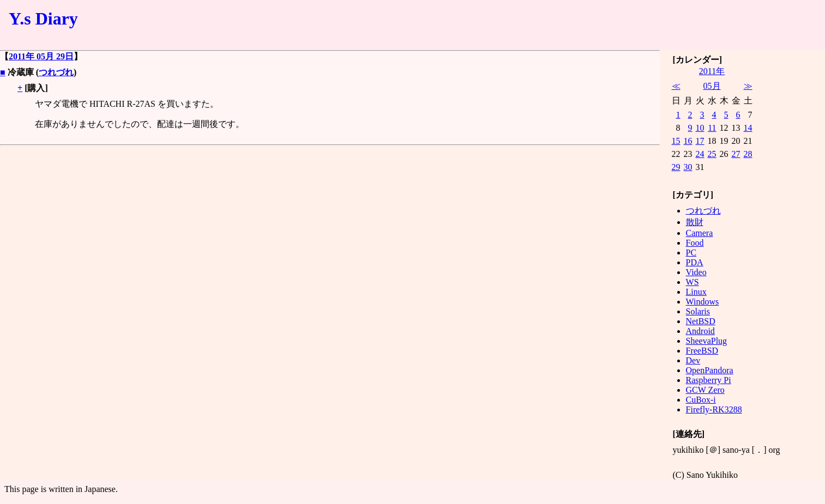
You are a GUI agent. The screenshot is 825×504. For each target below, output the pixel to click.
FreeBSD (702, 351)
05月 (712, 86)
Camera (700, 233)
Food (695, 243)
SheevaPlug (707, 341)
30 (688, 167)
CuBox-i (701, 400)
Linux (696, 292)
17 (700, 141)
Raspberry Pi (709, 380)
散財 (695, 222)
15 (676, 141)
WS (692, 282)
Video (696, 272)
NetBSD (701, 321)
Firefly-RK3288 (714, 409)
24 (700, 154)
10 (700, 128)
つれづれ (56, 72)
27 (736, 154)
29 (676, 167)
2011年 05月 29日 (41, 56)
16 (688, 141)
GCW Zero (705, 390)
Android (700, 331)
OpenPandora (710, 370)
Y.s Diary (43, 19)
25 (712, 154)
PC (691, 253)
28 (748, 154)
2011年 (712, 71)
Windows (703, 302)
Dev (693, 360)
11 (712, 128)
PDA (695, 262)
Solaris (698, 311)
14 (748, 128)
